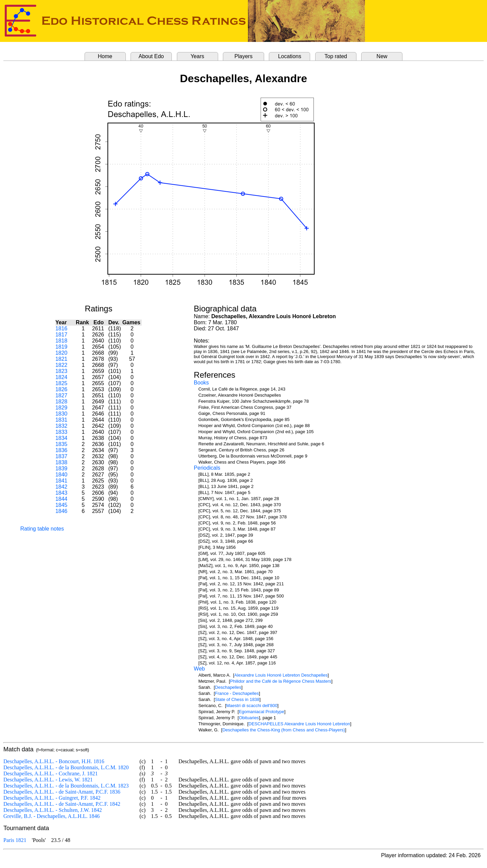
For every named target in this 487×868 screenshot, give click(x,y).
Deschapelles (228, 687)
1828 (62, 402)
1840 (62, 475)
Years (197, 56)
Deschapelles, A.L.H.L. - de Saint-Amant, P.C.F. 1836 (62, 792)
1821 (62, 359)
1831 (62, 420)
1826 (62, 389)
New (382, 56)
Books (201, 383)
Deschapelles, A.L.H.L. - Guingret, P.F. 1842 (52, 798)
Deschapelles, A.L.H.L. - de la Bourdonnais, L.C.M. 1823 (66, 786)
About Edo (151, 56)
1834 (62, 438)
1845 (62, 505)
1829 (62, 408)
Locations (290, 56)
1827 (62, 395)
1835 (62, 444)
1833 (62, 432)
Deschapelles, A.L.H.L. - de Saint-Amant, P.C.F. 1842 (62, 804)
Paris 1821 (15, 840)
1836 (62, 450)
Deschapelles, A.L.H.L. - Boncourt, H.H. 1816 (54, 761)
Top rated (336, 56)
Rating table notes (42, 529)
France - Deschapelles (237, 693)
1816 (62, 329)
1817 (62, 335)
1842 (62, 487)
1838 (62, 462)
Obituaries (249, 718)
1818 (62, 341)
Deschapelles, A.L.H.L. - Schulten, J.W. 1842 (53, 810)
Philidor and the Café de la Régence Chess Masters (281, 681)
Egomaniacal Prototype (261, 712)
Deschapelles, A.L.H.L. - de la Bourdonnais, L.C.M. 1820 (66, 767)
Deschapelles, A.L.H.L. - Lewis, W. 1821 (48, 780)
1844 (62, 499)
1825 (62, 383)
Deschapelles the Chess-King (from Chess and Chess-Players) (284, 730)
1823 (62, 371)
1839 (62, 468)
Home (105, 56)
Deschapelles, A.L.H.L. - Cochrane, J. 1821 (51, 773)
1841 (62, 481)
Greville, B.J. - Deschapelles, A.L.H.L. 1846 (52, 816)
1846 (62, 511)
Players (243, 56)
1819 (62, 347)
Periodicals (207, 468)
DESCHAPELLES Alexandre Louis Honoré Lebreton (299, 724)
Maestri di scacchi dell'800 (252, 706)
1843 (62, 493)
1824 (62, 377)
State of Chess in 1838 (237, 699)
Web (199, 669)
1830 (62, 414)
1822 (62, 365)
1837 (62, 456)
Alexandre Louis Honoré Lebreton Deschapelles (281, 675)
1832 (62, 426)
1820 (62, 353)
